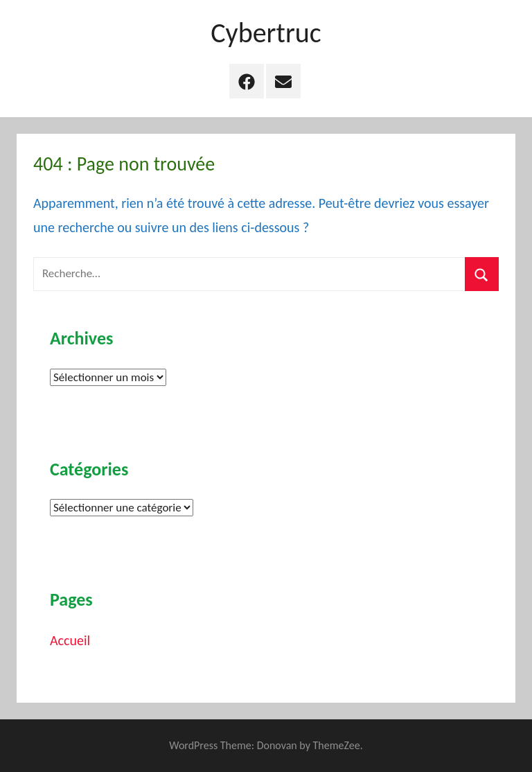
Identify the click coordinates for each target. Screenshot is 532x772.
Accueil (70, 640)
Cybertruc (266, 33)
